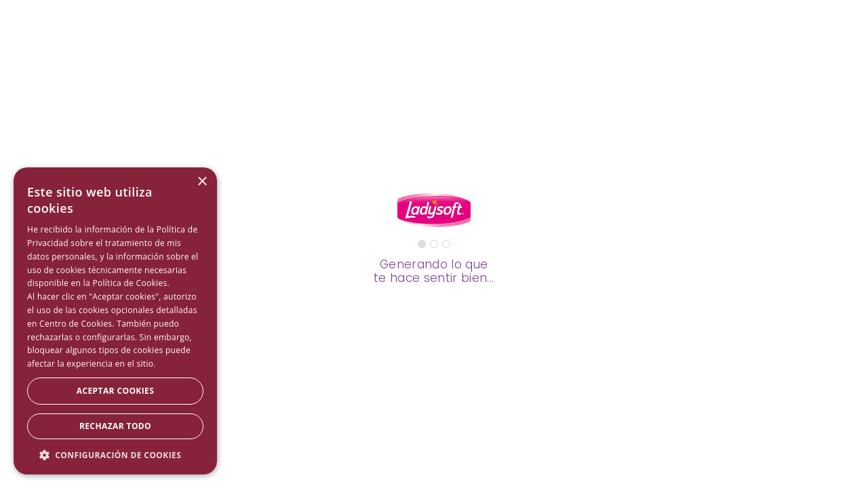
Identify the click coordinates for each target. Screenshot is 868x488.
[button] (115, 454)
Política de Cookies (130, 283)
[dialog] (115, 321)
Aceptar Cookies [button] (115, 391)
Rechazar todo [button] (115, 426)
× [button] (202, 182)
